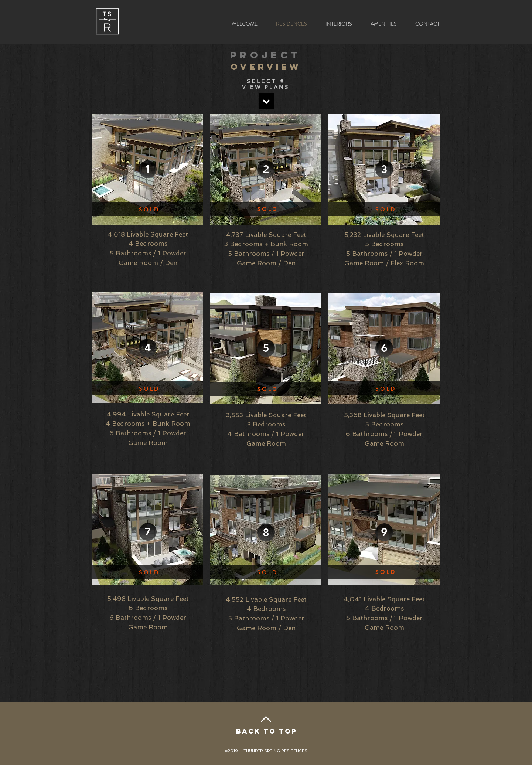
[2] (266, 169)
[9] (384, 532)
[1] (148, 169)
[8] (266, 533)
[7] (148, 532)
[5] (266, 348)
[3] (384, 169)
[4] (148, 348)
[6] (384, 348)
